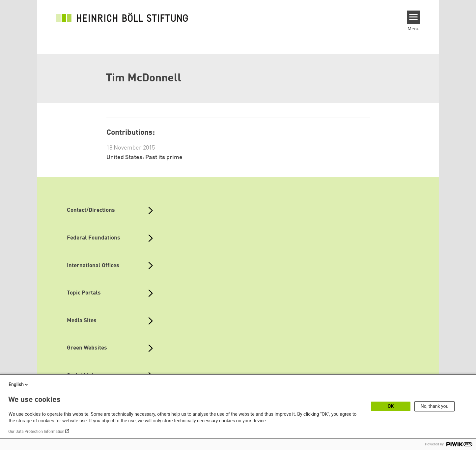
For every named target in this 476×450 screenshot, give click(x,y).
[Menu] (414, 17)
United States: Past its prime (144, 157)
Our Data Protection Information (36, 432)
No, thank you (435, 406)
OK (391, 406)
